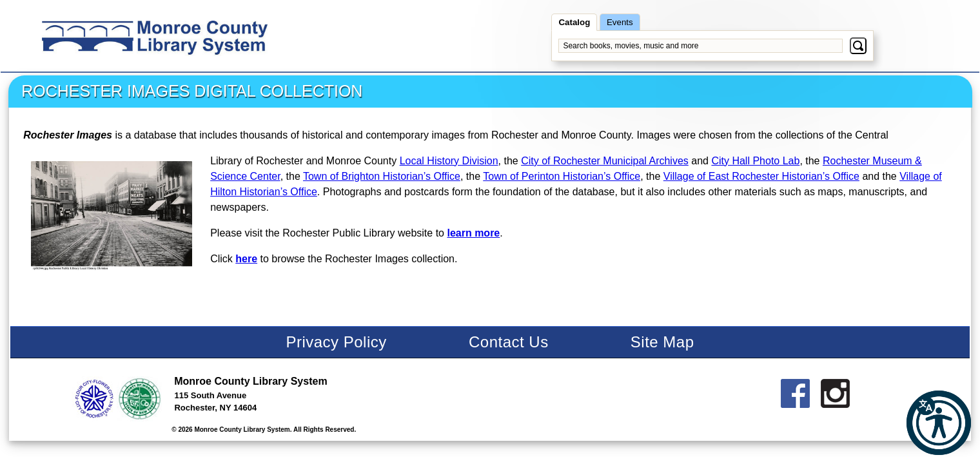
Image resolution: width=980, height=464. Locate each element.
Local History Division (449, 161)
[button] (939, 423)
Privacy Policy (336, 342)
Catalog (574, 22)
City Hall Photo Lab (755, 161)
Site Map (662, 342)
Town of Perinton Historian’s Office (562, 176)
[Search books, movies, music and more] (700, 46)
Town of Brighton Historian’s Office (382, 176)
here (246, 259)
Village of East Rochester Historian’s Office (761, 176)
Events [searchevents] (620, 22)
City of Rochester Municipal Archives (605, 161)
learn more (473, 233)
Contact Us (509, 342)
